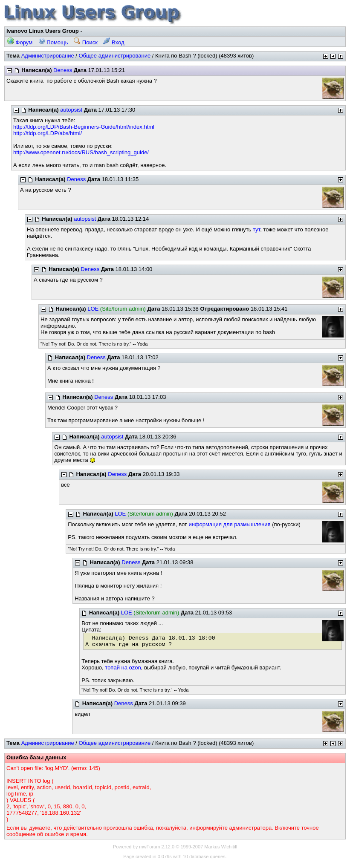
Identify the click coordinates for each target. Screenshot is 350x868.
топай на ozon (123, 668)
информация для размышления (229, 524)
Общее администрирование (114, 56)
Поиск (86, 42)
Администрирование (48, 56)
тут (256, 229)
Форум (20, 42)
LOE (93, 309)
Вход (114, 42)
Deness (63, 70)
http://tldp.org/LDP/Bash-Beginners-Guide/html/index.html (84, 127)
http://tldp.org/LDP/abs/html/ (48, 133)
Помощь (53, 42)
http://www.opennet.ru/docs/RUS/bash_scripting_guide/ (81, 152)
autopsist (71, 110)
